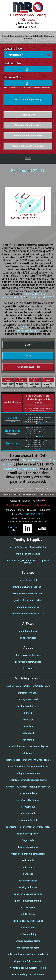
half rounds (28, 866)
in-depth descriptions (12, 403)
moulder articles (28, 630)
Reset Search (28, 114)
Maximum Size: (13, 76)
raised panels (28, 927)
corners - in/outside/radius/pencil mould (28, 786)
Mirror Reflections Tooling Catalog (28, 546)
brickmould (28, 752)
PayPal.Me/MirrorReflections (22, 468)
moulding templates (28, 606)
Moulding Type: (13, 48)
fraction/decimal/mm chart (28, 135)
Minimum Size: (13, 62)
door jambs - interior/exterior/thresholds (28, 826)
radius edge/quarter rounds (28, 920)
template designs (28, 330)
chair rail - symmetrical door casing (28, 779)
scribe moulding (28, 933)
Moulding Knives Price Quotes (28, 145)
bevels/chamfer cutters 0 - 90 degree (28, 746)
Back (28, 344)
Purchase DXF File (28, 366)
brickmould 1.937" (13, 296)
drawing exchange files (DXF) (28, 586)
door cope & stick (28, 819)
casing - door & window (28, 772)
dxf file (24, 327)
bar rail (28, 712)
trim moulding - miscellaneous (28, 974)
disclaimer (28, 668)
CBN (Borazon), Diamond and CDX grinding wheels (28, 561)
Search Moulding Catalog (28, 99)
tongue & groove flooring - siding (28, 967)
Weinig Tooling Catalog (28, 553)
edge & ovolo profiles (28, 833)
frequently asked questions (28, 593)
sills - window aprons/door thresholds (28, 954)
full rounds (28, 860)
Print (28, 355)
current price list (28, 579)
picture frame (28, 907)
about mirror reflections (28, 654)
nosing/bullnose (28, 886)
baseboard (28, 732)
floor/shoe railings (28, 846)
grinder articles (28, 637)
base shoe (28, 725)
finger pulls (28, 839)
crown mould (28, 806)
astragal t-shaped (28, 699)
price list (41, 406)
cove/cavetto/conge (28, 799)
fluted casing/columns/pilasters (28, 853)
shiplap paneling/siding (28, 940)
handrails (28, 873)
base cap (28, 719)
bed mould (28, 739)
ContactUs (13, 528)
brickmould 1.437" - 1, (37, 293)
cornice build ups (28, 793)
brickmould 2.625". (43, 296)
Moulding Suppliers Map (28, 124)
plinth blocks (28, 913)
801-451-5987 (34, 513)
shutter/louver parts (28, 947)
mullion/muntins (28, 880)
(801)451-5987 (28, 27)
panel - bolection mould (28, 900)
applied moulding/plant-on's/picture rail (28, 685)
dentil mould (28, 813)
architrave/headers (28, 692)
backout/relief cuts (28, 705)
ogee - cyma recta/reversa (28, 893)
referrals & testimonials (28, 661)
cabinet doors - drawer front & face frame (28, 759)
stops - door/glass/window (28, 960)
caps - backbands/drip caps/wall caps (28, 766)
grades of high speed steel (28, 599)
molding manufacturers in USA (28, 613)
